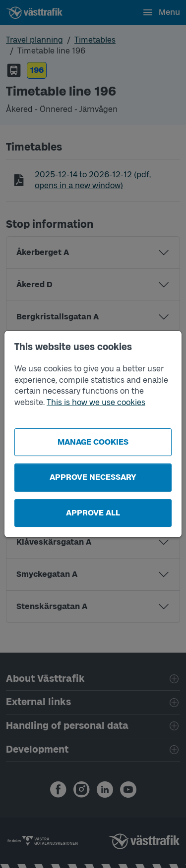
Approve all (93, 513)
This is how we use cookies (96, 402)
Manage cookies (93, 442)
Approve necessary (93, 477)
